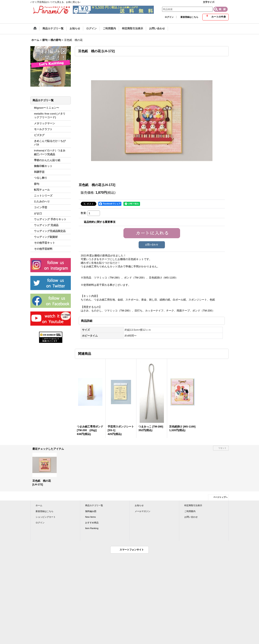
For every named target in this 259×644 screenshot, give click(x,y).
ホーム (39, 505)
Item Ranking (92, 528)
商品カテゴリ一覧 (94, 505)
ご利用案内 (190, 511)
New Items (90, 517)
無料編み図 (91, 511)
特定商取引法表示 (193, 505)
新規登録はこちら (189, 17)
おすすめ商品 (92, 523)
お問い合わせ (191, 517)
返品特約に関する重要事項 (100, 222)
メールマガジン (143, 511)
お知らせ (139, 505)
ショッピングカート (46, 517)
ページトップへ (220, 497)
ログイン (169, 17)
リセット (222, 448)
